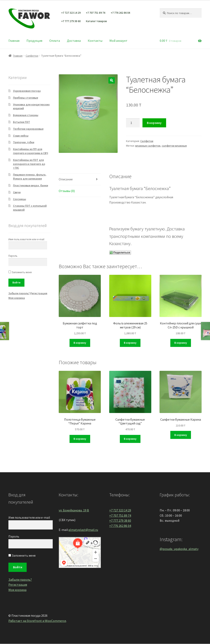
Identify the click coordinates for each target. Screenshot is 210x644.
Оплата (55, 41)
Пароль (13, 256)
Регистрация (39, 293)
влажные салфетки (148, 146)
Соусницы (20, 199)
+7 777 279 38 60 (71, 21)
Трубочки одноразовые (28, 129)
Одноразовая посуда (27, 91)
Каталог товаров (96, 21)
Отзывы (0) (67, 191)
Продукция (34, 41)
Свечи (17, 192)
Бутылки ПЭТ (22, 122)
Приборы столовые (26, 98)
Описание (66, 179)
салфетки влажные (174, 146)
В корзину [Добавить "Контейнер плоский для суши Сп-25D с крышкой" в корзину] (181, 343)
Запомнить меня (20, 272)
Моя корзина (17, 298)
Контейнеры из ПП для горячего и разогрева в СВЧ (31, 151)
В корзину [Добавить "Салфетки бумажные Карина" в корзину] (181, 435)
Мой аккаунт (118, 41)
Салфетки (32, 56)
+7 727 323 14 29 (71, 13)
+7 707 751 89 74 (96, 13)
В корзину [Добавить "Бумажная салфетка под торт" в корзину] (80, 343)
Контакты (95, 41)
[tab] (80, 179)
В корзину (154, 123)
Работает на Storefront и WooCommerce (37, 621)
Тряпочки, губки (24, 142)
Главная (14, 41)
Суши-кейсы (21, 136)
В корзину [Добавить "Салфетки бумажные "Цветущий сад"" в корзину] (130, 439)
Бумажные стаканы (26, 115)
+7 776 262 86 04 (120, 13)
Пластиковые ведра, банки (31, 185)
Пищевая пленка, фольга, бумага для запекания (30, 177)
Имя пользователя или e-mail (26, 239)
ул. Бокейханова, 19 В (74, 510)
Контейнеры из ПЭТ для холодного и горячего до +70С (29, 164)
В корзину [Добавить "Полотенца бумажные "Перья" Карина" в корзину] (80, 439)
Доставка (74, 41)
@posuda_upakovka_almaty (179, 549)
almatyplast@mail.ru (83, 530)
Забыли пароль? (19, 293)
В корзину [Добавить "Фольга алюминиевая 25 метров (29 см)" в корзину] (130, 343)
